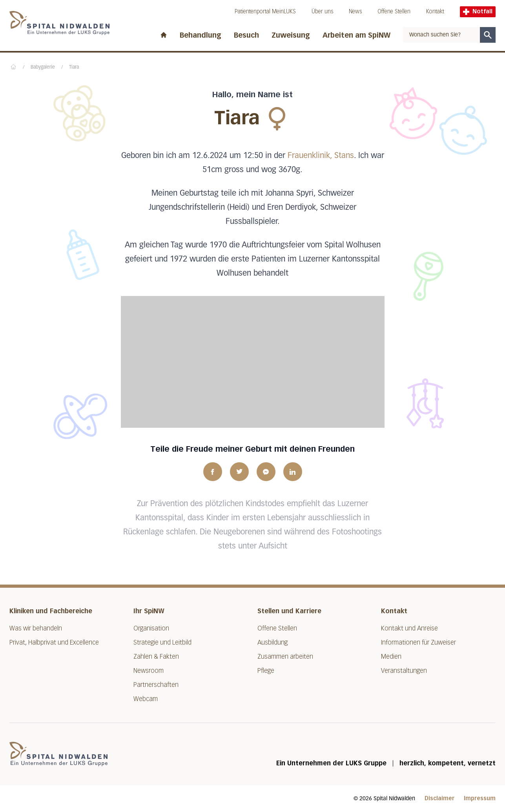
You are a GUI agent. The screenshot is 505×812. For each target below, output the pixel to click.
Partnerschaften (156, 685)
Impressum (480, 798)
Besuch (246, 35)
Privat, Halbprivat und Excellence (54, 642)
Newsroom (149, 671)
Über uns (322, 12)
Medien (391, 657)
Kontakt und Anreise (409, 628)
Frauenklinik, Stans (321, 156)
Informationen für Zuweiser (418, 642)
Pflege (266, 671)
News (355, 12)
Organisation (151, 628)
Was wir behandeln (36, 628)
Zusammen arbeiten (285, 657)
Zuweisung (291, 35)
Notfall (478, 12)
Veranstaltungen (404, 671)
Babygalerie (43, 67)
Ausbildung (273, 642)
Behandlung (201, 35)
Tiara (74, 67)
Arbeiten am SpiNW (356, 35)
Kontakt (435, 12)
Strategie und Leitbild (162, 642)
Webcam (146, 699)
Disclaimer (439, 798)
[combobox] (441, 35)
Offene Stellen (394, 12)
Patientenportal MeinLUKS (265, 12)
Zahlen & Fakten (156, 657)
